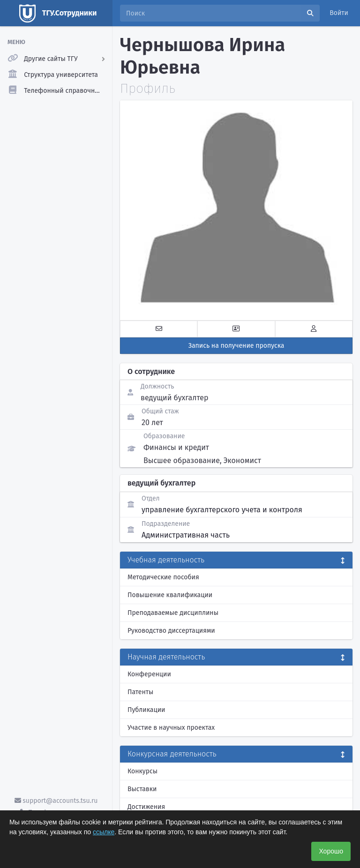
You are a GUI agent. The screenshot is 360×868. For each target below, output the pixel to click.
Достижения (146, 807)
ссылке (104, 832)
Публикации (146, 710)
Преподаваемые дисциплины (173, 613)
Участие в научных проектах (171, 728)
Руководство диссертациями (171, 631)
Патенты (140, 692)
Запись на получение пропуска (236, 346)
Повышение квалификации (170, 595)
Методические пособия (163, 577)
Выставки (142, 789)
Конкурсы (142, 771)
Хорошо (331, 851)
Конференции (149, 674)
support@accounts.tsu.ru (56, 801)
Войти (339, 13)
